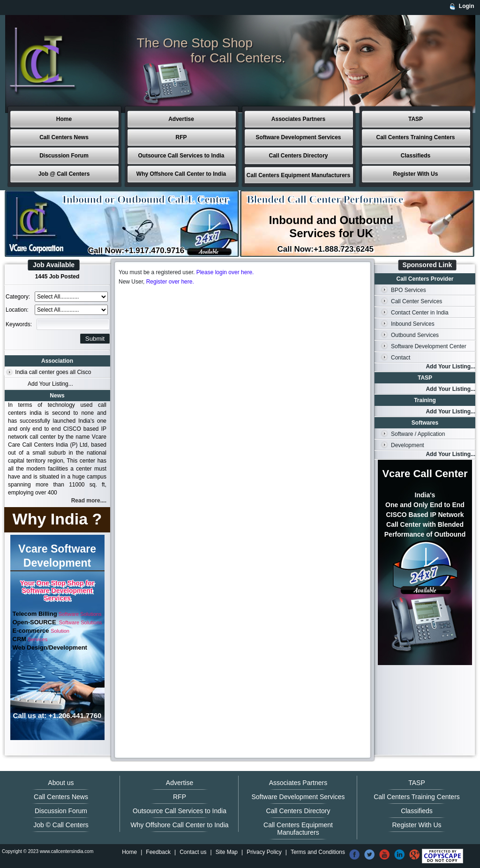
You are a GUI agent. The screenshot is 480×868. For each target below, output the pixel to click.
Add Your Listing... (50, 384)
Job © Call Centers (61, 825)
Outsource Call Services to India (181, 156)
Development (408, 445)
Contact (401, 358)
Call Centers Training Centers (415, 137)
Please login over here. (225, 272)
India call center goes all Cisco (53, 372)
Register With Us (416, 174)
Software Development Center (429, 346)
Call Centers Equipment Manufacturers (298, 175)
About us (61, 783)
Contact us (193, 852)
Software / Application (418, 434)
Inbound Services (413, 324)
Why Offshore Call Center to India (181, 174)
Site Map (227, 852)
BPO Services (409, 290)
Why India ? (57, 519)
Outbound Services (415, 335)
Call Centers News (64, 137)
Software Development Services (298, 137)
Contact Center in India (420, 313)
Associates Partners (298, 119)
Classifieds (416, 156)
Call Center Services (416, 301)
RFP (181, 137)
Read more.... (89, 501)
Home (64, 119)
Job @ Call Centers (64, 174)
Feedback (158, 852)
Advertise (181, 119)
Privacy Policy (264, 852)
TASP (416, 119)
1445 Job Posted (57, 277)
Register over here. (170, 282)
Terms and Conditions (318, 852)
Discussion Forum (64, 156)
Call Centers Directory (298, 156)
